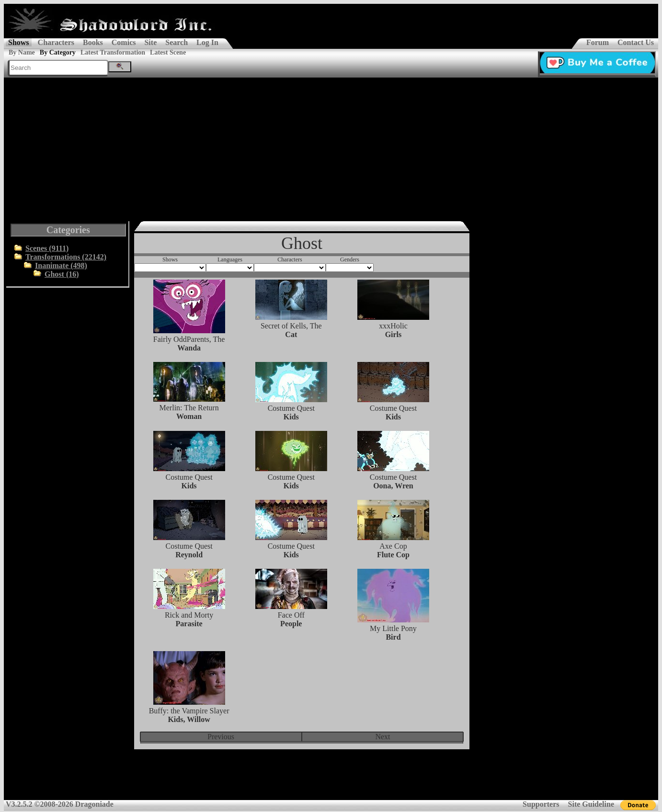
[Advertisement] (331, 149)
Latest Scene (168, 52)
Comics (124, 42)
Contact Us (636, 42)
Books (93, 42)
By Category (58, 52)
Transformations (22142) (66, 257)
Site (150, 42)
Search (177, 42)
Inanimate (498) (61, 265)
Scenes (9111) (47, 248)
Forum (598, 42)
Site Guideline (591, 804)
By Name (22, 52)
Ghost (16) (62, 274)
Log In (207, 42)
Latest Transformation (113, 52)
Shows (19, 42)
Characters (56, 42)
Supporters (541, 804)
